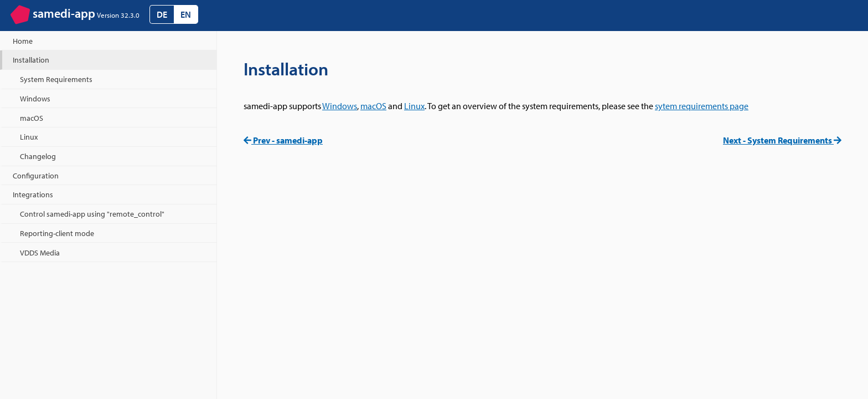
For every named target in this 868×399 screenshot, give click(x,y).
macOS (373, 106)
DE (162, 14)
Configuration (36, 175)
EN (186, 14)
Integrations (33, 194)
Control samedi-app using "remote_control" (92, 214)
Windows (340, 106)
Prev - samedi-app (283, 140)
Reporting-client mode (57, 233)
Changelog (38, 156)
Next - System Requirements (782, 140)
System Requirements (56, 79)
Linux (414, 106)
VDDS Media (40, 252)
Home (23, 41)
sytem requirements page (702, 106)
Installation (31, 60)
